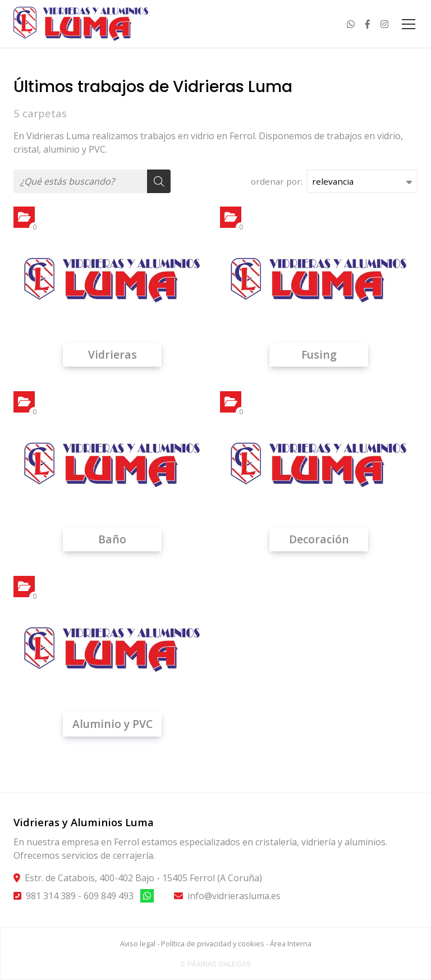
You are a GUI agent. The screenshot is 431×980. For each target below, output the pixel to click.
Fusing (319, 355)
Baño (112, 539)
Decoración (319, 539)
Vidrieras (113, 355)
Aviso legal (138, 944)
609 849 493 (109, 896)
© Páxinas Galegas (216, 964)
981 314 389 (51, 896)
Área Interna (291, 944)
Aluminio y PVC (113, 724)
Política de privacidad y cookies (213, 944)
